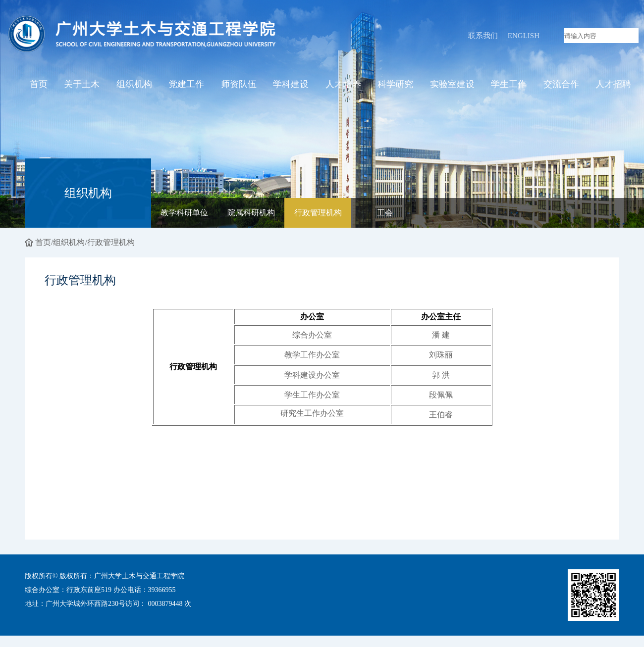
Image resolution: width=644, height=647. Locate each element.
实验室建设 (452, 86)
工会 (385, 214)
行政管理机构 (318, 214)
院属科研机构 (251, 214)
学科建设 (291, 86)
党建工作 (186, 86)
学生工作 (509, 86)
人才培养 (343, 86)
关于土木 (82, 86)
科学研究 (395, 86)
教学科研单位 (184, 214)
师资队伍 (239, 86)
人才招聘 (613, 86)
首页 (39, 86)
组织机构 (134, 86)
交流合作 (561, 86)
